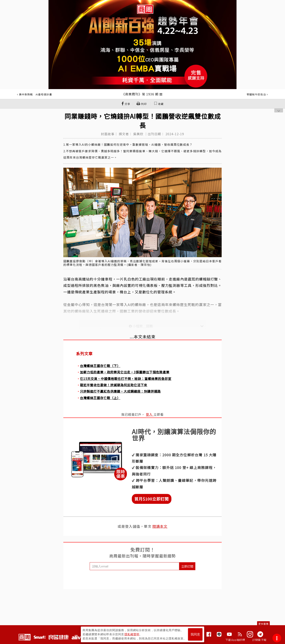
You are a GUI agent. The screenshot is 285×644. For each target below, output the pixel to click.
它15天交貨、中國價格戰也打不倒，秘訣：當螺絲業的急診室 (126, 379)
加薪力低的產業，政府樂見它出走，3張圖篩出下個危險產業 (125, 372)
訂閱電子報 (259, 640)
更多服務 (263, 624)
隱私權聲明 (132, 634)
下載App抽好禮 (235, 640)
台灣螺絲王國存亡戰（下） (100, 366)
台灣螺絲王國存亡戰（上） (100, 398)
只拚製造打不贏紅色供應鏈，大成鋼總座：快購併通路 (120, 391)
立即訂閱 (187, 566)
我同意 (195, 634)
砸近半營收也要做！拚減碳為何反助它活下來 (114, 385)
